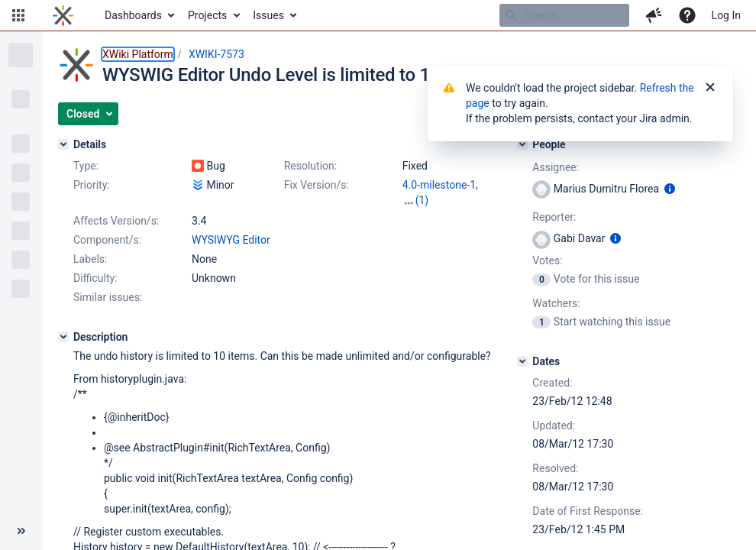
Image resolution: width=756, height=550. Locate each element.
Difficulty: (95, 278)
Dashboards (133, 15)
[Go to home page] (63, 15)
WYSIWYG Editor (231, 240)
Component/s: (107, 240)
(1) (422, 200)
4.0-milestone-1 (439, 185)
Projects (207, 15)
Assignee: (556, 167)
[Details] (63, 144)
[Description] (63, 337)
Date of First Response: (588, 511)
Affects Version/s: (116, 221)
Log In (726, 15)
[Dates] (522, 361)
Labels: (90, 259)
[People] (522, 144)
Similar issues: (108, 297)
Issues (268, 15)
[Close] (710, 88)
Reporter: (554, 217)
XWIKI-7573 (216, 54)
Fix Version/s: (317, 185)
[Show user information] (670, 189)
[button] (18, 15)
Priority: (92, 185)
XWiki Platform (138, 54)
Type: (86, 166)
